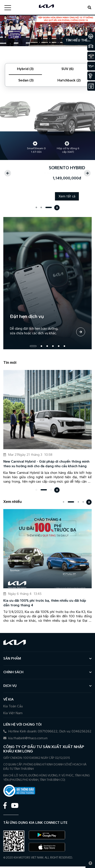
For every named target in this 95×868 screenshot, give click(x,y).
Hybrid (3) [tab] (25, 69)
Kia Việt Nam (13, 713)
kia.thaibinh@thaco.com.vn (25, 738)
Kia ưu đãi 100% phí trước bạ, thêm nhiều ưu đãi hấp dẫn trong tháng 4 (45, 603)
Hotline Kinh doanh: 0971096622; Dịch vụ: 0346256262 (47, 731)
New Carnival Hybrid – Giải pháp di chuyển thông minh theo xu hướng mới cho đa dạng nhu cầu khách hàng (46, 464)
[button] (8, 173)
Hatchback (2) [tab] (69, 80)
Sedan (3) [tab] (26, 80)
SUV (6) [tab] (67, 69)
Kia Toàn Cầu (13, 706)
